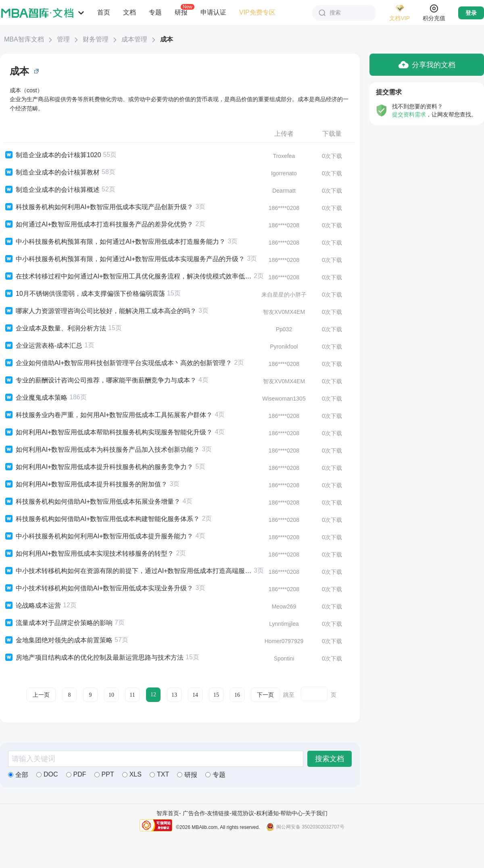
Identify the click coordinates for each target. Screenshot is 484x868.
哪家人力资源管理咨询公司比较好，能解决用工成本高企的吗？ (100, 311)
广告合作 (194, 813)
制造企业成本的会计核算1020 (53, 155)
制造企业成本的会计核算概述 (52, 190)
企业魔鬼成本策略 (36, 398)
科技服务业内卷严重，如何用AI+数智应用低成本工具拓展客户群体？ (108, 415)
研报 (181, 12)
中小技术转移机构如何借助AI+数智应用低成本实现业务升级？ (99, 588)
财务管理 (96, 39)
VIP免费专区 (257, 12)
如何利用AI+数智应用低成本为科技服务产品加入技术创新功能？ (102, 450)
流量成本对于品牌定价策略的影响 (58, 623)
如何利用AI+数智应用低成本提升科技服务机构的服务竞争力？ (99, 467)
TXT (159, 774)
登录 (471, 13)
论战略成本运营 (32, 606)
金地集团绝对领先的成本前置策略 (58, 640)
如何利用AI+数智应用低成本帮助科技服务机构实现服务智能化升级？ (108, 432)
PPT (104, 774)
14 (195, 695)
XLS (132, 774)
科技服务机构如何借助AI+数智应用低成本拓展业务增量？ (92, 502)
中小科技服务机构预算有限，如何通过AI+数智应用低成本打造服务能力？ (115, 242)
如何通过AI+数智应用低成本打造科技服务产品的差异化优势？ (99, 224)
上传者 (284, 134)
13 (174, 695)
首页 (104, 12)
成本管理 (134, 39)
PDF (76, 774)
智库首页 (168, 813)
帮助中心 (292, 813)
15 (216, 695)
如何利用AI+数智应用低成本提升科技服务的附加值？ (86, 484)
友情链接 (218, 813)
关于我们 (316, 813)
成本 (167, 39)
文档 (129, 12)
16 (237, 695)
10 (111, 695)
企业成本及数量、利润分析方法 (55, 328)
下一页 (265, 695)
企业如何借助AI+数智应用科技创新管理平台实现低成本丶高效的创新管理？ (118, 363)
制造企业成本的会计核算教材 (52, 172)
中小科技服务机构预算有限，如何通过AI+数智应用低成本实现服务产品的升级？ (124, 259)
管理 (63, 39)
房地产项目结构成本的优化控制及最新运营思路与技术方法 (94, 658)
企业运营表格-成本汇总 (43, 346)
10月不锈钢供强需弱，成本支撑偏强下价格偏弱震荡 (84, 294)
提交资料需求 (409, 114)
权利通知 (267, 813)
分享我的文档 (427, 65)
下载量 (332, 134)
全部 (18, 775)
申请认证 (213, 12)
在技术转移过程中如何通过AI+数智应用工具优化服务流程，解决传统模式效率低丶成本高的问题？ (128, 276)
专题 (155, 12)
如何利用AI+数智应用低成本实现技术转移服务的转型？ (89, 554)
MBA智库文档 (24, 39)
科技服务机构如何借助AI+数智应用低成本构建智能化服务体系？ (102, 519)
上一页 (41, 695)
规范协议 (243, 813)
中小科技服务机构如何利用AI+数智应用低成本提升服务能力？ (99, 536)
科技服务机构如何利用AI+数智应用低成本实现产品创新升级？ (99, 207)
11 (132, 695)
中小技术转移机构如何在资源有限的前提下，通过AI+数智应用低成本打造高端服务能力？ (128, 571)
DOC (47, 774)
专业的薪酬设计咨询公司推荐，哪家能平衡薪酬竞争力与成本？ (100, 380)
